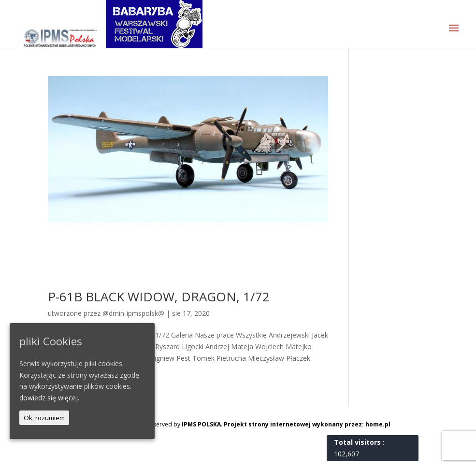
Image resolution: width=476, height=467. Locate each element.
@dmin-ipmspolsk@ (133, 313)
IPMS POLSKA (201, 424)
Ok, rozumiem (44, 418)
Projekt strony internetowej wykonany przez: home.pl (307, 424)
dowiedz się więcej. (49, 398)
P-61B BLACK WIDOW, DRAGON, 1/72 (159, 297)
